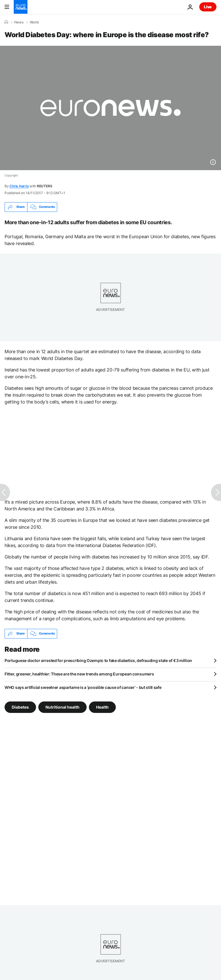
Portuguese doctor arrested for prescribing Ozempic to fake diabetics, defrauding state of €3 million (98, 660)
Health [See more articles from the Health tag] (102, 707)
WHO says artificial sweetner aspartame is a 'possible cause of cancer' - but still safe (83, 687)
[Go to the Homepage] (21, 7)
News (19, 22)
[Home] (6, 22)
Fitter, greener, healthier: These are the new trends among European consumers (79, 674)
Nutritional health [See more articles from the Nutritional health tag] (62, 707)
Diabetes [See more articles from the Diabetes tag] (20, 707)
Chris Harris (19, 186)
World (34, 22)
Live (208, 7)
